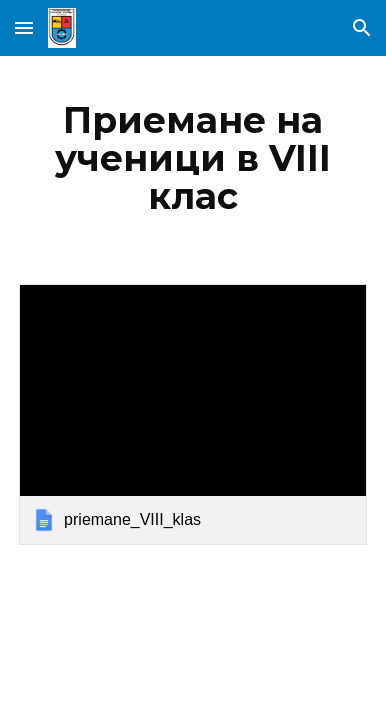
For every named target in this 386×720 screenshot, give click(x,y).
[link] (193, 414)
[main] (193, 158)
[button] (24, 27)
